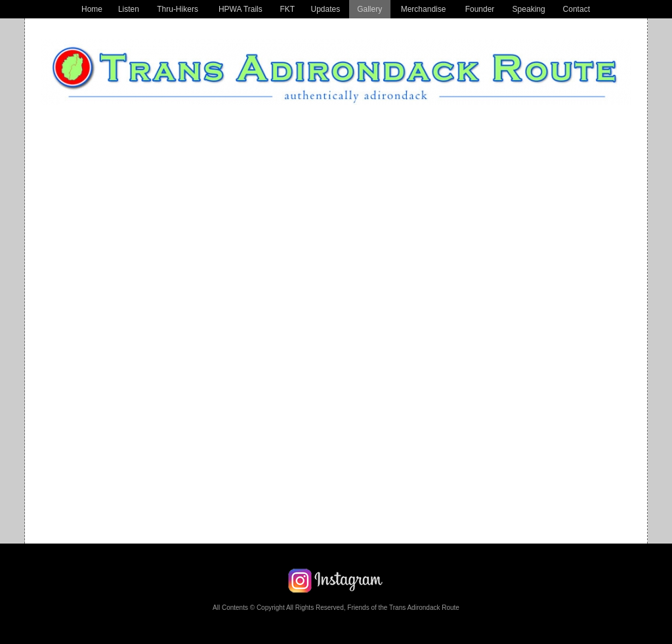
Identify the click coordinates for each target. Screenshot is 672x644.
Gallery (369, 9)
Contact (577, 9)
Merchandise (424, 9)
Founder (480, 9)
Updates (325, 9)
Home (92, 9)
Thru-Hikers (178, 9)
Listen (129, 9)
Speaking (529, 9)
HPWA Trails (241, 9)
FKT (288, 9)
